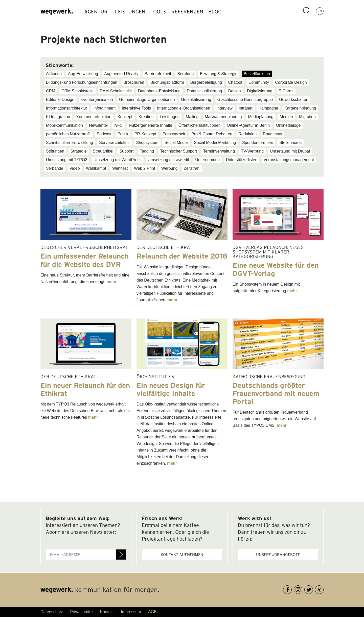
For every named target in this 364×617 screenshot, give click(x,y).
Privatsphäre (81, 612)
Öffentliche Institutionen (200, 125)
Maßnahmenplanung (223, 117)
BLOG (233, 12)
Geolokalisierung (196, 100)
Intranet (245, 108)
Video (75, 168)
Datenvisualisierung (204, 91)
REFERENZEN (200, 12)
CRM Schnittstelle (77, 91)
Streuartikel (103, 151)
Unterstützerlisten (242, 160)
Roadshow (272, 134)
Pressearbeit (174, 134)
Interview (224, 108)
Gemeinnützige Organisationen (147, 100)
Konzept (125, 117)
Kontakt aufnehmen (182, 555)
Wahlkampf (96, 168)
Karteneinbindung (300, 108)
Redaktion (247, 134)
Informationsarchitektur (67, 108)
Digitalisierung (260, 91)
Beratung (185, 74)
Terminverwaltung (219, 151)
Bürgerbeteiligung (206, 82)
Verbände (55, 168)
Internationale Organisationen (184, 108)
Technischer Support (178, 151)
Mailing (192, 117)
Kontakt (107, 612)
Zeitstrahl (192, 168)
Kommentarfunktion (94, 117)
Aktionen (54, 74)
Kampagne (268, 108)
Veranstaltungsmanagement (289, 160)
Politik (123, 134)
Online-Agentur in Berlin (248, 125)
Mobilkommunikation (64, 125)
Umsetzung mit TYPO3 (67, 160)
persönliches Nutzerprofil (68, 134)
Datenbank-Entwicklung (159, 91)
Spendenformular (258, 143)
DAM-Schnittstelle (116, 91)
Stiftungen (55, 151)
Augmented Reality (121, 74)
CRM (51, 91)
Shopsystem (147, 143)
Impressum (131, 612)
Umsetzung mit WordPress (118, 160)
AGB (152, 612)
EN (320, 11)
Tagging (147, 151)
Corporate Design (291, 82)
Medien (286, 117)
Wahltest (120, 168)
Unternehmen (207, 160)
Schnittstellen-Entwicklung (70, 143)
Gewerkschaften (294, 100)
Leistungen (170, 117)
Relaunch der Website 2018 (182, 256)
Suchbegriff (307, 11)
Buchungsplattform (167, 82)
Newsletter (99, 125)
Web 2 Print (144, 168)
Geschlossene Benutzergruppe (245, 100)
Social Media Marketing (215, 143)
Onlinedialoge (288, 125)
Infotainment (104, 108)
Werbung (169, 168)
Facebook (292, 589)
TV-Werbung (253, 151)
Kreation (146, 117)
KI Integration (58, 117)
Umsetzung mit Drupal (290, 151)
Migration (307, 117)
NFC (118, 125)
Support (126, 151)
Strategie (79, 151)
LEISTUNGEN (133, 12)
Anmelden (121, 555)
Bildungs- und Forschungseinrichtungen (82, 82)
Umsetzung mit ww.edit (168, 160)
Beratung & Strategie (219, 74)
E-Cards (286, 91)
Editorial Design (60, 100)
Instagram (302, 589)
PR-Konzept (145, 134)
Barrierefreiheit (158, 74)
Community (259, 82)
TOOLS (166, 12)
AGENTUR (96, 12)
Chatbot (235, 82)
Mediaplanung (261, 117)
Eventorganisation (97, 100)
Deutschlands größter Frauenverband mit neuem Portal (276, 393)
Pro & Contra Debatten (212, 134)
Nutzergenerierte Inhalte (151, 125)
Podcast (104, 134)
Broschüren (134, 82)
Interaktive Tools (136, 108)
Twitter (313, 589)
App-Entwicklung (83, 74)
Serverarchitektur (115, 143)
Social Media (176, 143)
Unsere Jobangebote (278, 555)
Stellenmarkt (291, 143)
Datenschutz (52, 612)
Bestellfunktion (257, 74)
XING (323, 589)
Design (235, 91)
